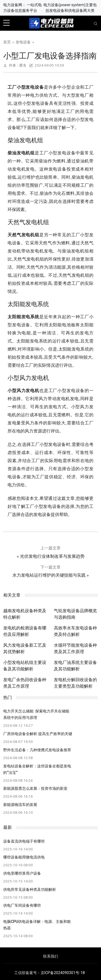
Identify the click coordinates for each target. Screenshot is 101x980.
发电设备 (23, 42)
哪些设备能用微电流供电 (24, 857)
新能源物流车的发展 (20, 805)
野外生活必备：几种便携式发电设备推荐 (37, 750)
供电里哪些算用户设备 (22, 873)
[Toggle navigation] (96, 23)
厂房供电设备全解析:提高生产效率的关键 (38, 734)
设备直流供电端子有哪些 (24, 841)
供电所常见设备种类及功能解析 (30, 889)
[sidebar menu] (6, 23)
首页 (7, 42)
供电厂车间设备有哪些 (22, 905)
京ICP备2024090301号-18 (63, 973)
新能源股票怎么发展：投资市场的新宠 (35, 788)
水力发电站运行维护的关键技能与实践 (49, 575)
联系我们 (51, 956)
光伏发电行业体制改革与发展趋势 (52, 556)
